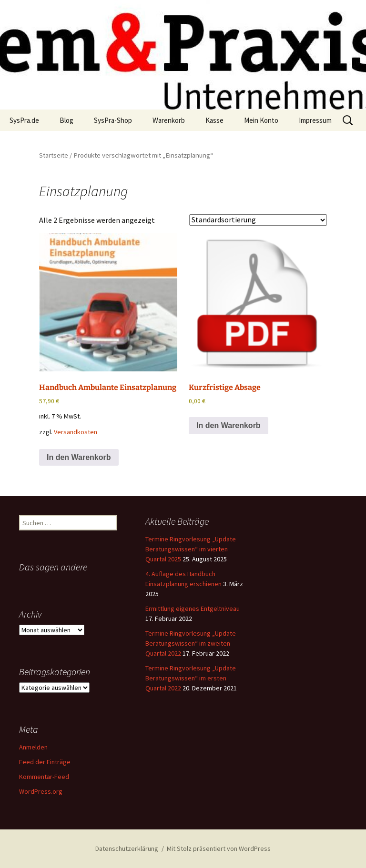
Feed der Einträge (45, 762)
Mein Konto (261, 120)
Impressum (315, 120)
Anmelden (33, 747)
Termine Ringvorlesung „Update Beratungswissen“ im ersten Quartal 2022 (191, 678)
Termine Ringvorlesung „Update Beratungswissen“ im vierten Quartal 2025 (191, 549)
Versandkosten (76, 432)
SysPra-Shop (113, 120)
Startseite (54, 155)
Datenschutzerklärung (127, 848)
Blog (66, 120)
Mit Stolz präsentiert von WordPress (219, 848)
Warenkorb (169, 120)
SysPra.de (24, 120)
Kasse (214, 120)
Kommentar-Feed (44, 777)
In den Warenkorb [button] (79, 457)
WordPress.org (41, 791)
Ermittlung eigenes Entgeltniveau (193, 609)
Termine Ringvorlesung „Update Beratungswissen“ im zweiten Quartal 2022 (191, 643)
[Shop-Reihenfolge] (258, 220)
